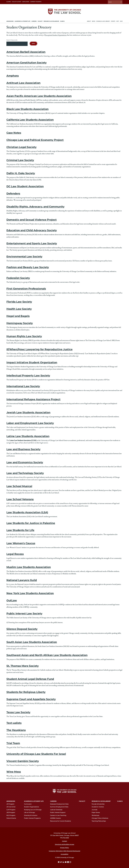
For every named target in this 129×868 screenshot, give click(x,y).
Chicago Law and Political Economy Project (37, 139)
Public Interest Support (58, 812)
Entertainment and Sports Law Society (34, 243)
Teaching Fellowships (100, 821)
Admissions (11, 801)
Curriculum (29, 804)
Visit (118, 20)
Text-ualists (15, 722)
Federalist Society (19, 277)
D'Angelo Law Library (103, 20)
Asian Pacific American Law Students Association (42, 95)
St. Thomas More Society (24, 665)
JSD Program (12, 812)
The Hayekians (17, 729)
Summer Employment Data (60, 807)
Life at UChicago (30, 812)
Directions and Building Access (65, 844)
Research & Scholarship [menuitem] (51, 20)
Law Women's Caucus (22, 542)
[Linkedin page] (64, 862)
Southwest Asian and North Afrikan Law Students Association (50, 654)
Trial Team (14, 742)
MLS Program (12, 815)
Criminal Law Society (21, 159)
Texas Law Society (19, 711)
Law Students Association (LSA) (29, 511)
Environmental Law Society (26, 256)
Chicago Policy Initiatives (101, 818)
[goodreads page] (68, 862)
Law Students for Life (22, 529)
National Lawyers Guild (23, 579)
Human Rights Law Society (26, 335)
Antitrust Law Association (25, 82)
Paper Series (97, 812)
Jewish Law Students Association (30, 411)
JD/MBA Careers (56, 818)
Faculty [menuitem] (40, 20)
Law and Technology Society (27, 472)
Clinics (120, 801)
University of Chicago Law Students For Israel (39, 753)
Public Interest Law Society (26, 613)
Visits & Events (12, 818)
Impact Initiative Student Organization (34, 361)
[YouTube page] (66, 862)
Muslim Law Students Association (30, 566)
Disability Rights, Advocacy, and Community (38, 206)
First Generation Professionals (28, 288)
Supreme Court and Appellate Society (33, 698)
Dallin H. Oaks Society (22, 172)
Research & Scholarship (101, 801)
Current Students (36, 2)
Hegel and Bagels (19, 315)
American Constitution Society (28, 62)
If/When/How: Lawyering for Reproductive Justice (42, 348)
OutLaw (12, 600)
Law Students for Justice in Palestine (33, 522)
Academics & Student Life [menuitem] (22, 20)
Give (121, 20)
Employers (26, 2)
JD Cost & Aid (12, 807)
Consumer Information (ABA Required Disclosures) (64, 851)
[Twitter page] (61, 862)
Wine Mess (14, 771)
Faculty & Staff (17, 2)
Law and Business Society (25, 448)
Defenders (14, 193)
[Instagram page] (70, 862)
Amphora (13, 75)
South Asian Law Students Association (34, 641)
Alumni (9, 2)
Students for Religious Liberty (28, 691)
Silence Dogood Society (23, 628)
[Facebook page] (59, 862)
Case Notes (14, 132)
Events (113, 20)
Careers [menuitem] (34, 20)
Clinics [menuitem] (62, 20)
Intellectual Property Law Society (30, 375)
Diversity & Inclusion (31, 815)
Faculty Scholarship (99, 804)
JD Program (11, 804)
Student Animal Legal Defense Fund (32, 678)
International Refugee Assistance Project (35, 398)
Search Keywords (12, 39)
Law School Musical (20, 485)
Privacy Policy (64, 847)
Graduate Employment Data (60, 804)
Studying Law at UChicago (34, 809)
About (89, 20)
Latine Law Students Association (30, 435)
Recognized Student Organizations (56, 34)
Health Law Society (20, 308)
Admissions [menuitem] (10, 20)
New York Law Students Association (32, 592)
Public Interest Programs (33, 818)
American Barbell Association (27, 51)
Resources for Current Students (61, 821)
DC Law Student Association (27, 185)
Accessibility (64, 854)
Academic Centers (99, 807)
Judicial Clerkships (57, 809)
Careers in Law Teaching (59, 815)
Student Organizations (32, 807)
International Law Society (25, 385)
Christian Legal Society (23, 146)
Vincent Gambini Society (24, 760)
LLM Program (12, 809)
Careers (53, 801)
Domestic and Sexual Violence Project (34, 219)
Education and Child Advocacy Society (34, 229)
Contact (64, 841)
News (94, 20)
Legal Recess (16, 553)
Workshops (96, 815)
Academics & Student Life (34, 801)
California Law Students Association (32, 119)
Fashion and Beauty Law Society (29, 266)
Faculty (82, 801)
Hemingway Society (21, 322)
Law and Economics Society (26, 461)
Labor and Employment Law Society (32, 422)
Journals (95, 809)
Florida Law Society (20, 301)
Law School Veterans (21, 498)
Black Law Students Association (29, 108)
